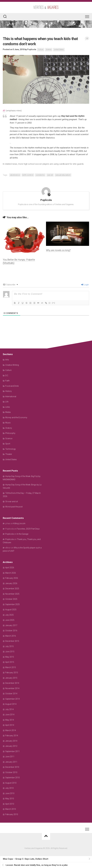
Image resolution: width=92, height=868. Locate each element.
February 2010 (12, 814)
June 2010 (10, 793)
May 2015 (10, 657)
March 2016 (11, 636)
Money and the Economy (16, 417)
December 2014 (12, 683)
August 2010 (11, 783)
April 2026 (10, 568)
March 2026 (11, 573)
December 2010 (12, 767)
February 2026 (12, 578)
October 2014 (11, 694)
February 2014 (12, 736)
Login (85, 285)
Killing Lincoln (19, 523)
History (9, 391)
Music (8, 423)
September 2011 (12, 751)
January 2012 (11, 746)
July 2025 (9, 615)
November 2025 (12, 594)
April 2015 (10, 662)
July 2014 (9, 709)
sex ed (50, 175)
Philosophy (10, 433)
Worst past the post (14, 507)
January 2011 (11, 762)
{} (50, 303)
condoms (40, 175)
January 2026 (11, 583)
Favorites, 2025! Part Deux (28, 529)
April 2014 (10, 725)
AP (4, 111)
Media (8, 412)
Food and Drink (12, 386)
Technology (11, 449)
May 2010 (10, 799)
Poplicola (32, 49)
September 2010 (12, 778)
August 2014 (11, 704)
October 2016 (11, 631)
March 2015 (11, 667)
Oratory (9, 428)
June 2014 (10, 715)
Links (8, 407)
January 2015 (11, 678)
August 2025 (11, 610)
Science (49, 50)
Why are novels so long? (58, 250)
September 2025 (12, 604)
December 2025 (12, 589)
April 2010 (10, 804)
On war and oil (12, 501)
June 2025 (10, 620)
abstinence (15, 175)
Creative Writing (12, 365)
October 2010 (11, 772)
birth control (28, 175)
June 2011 (10, 757)
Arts (7, 360)
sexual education (63, 175)
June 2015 (10, 652)
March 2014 (11, 730)
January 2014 (11, 741)
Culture (41, 50)
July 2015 (9, 646)
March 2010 (11, 809)
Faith (7, 381)
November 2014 (12, 688)
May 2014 (10, 720)
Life (7, 402)
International (11, 396)
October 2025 (11, 599)
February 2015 (12, 673)
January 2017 (11, 625)
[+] (54, 303)
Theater (9, 454)
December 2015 (12, 641)
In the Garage (23, 534)
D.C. (7, 375)
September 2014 (12, 699)
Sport (8, 444)
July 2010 (9, 788)
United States (59, 50)
